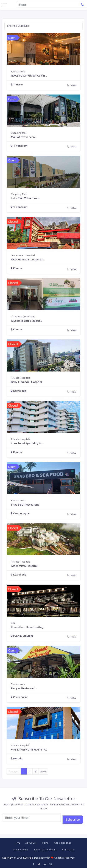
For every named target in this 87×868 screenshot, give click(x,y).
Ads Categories (63, 843)
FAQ (18, 843)
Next (43, 771)
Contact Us (68, 849)
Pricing (45, 843)
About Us (30, 843)
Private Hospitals (21, 378)
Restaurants (18, 71)
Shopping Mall (19, 133)
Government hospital (23, 255)
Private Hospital (20, 745)
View (71, 85)
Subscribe (73, 819)
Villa (13, 623)
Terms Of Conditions (45, 849)
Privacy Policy (20, 849)
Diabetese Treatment (23, 316)
